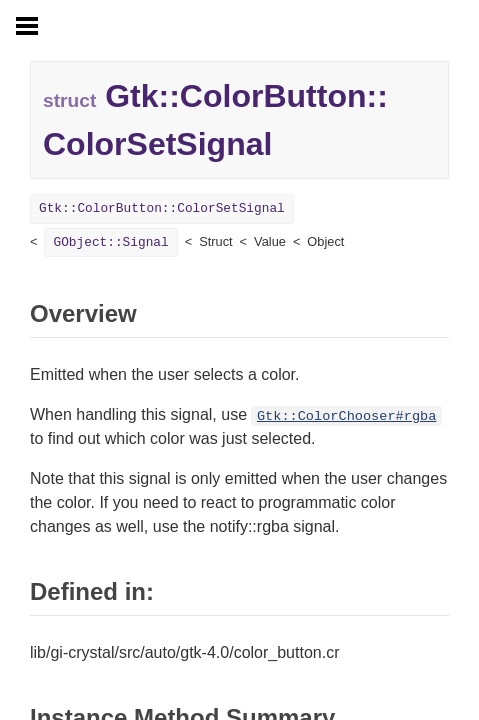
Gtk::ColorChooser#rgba (346, 416)
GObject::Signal (110, 242)
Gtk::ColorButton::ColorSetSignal (162, 208)
